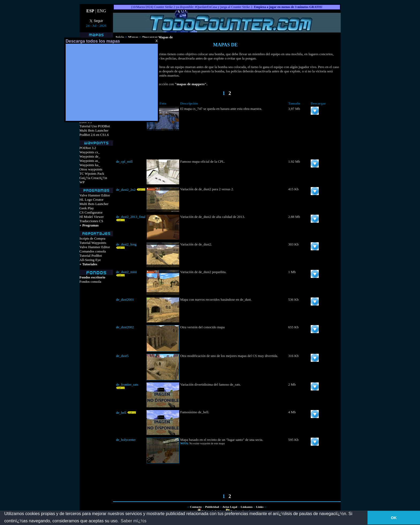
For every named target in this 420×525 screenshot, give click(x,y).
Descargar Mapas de (157, 37)
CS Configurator (91, 212)
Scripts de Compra (93, 238)
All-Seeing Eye (90, 260)
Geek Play (87, 208)
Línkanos (247, 507)
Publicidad (212, 507)
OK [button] (394, 518)
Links (260, 507)
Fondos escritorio (92, 277)
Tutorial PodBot (91, 256)
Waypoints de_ (90, 156)
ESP (90, 11)
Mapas (133, 37)
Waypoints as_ (90, 161)
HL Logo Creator (92, 200)
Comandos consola (93, 251)
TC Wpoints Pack (92, 174)
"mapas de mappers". (191, 84)
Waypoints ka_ (90, 165)
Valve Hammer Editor (95, 195)
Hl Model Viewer (92, 217)
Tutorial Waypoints (93, 243)
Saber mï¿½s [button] (134, 521)
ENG (102, 11)
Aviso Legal (230, 507)
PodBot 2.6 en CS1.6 (94, 135)
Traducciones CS (91, 221)
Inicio (120, 37)
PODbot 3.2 (88, 148)
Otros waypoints (91, 169)
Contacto (196, 507)
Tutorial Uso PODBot (95, 126)
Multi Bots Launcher (94, 130)
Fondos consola (90, 282)
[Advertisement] (112, 82)
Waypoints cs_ (90, 152)
